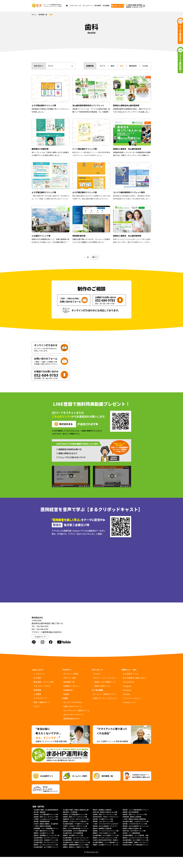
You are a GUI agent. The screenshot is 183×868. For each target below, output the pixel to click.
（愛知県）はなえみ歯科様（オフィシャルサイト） (138, 826)
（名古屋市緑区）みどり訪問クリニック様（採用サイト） (140, 840)
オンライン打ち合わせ (73, 702)
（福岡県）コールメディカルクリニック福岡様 (106, 831)
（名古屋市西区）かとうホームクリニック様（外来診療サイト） (53, 838)
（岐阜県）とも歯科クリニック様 (102, 819)
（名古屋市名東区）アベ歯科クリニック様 (75, 824)
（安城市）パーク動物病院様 (131, 833)
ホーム (34, 14)
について (130, 702)
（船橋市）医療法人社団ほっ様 (131, 828)
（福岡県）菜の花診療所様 (130, 812)
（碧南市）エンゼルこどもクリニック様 (45, 845)
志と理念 (37, 678)
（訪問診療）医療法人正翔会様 (131, 817)
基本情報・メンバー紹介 (44, 682)
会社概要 (106, 6)
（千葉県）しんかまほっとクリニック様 (45, 819)
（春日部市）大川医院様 (70, 812)
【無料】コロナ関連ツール (104, 682)
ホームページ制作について (104, 694)
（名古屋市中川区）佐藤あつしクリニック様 (76, 842)
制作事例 (98, 6)
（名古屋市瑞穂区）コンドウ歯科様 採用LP (136, 835)
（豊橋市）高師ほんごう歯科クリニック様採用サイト (79, 847)
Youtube (127, 694)
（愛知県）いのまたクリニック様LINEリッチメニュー (79, 821)
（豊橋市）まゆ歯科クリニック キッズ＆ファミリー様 (109, 845)
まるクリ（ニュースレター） (105, 678)
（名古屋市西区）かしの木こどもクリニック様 (77, 840)
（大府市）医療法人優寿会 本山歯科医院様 (47, 824)
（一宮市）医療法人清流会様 (42, 826)
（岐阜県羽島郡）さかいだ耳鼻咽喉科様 (74, 831)
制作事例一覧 (43, 14)
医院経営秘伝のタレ (72, 719)
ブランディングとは (42, 686)
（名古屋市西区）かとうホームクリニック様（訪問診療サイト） (82, 838)
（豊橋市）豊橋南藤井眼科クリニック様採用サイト (78, 845)
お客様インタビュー (72, 686)
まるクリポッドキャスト (74, 715)
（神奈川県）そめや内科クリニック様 (134, 831)
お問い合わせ (118, 6)
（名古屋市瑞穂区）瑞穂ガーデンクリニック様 (136, 842)
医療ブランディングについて (105, 698)
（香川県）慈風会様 (39, 812)
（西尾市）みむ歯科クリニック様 (43, 833)
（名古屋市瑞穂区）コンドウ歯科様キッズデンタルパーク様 (111, 842)
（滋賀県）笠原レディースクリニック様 (104, 814)
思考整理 (37, 690)
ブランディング (75, 6)
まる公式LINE (129, 682)
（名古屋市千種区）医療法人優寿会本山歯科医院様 (78, 810)
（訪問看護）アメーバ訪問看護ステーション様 (47, 828)
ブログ (36, 706)
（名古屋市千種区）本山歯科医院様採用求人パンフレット (51, 810)
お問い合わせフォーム (73, 706)
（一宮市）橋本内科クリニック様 (43, 831)
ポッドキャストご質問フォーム (76, 710)
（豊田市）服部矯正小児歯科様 (102, 810)
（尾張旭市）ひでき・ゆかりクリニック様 (75, 819)
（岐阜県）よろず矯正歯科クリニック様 (45, 814)
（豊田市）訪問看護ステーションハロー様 (46, 835)
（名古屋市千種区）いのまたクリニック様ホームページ (139, 821)
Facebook (127, 690)
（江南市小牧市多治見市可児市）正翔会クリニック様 (109, 840)
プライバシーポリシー (132, 698)
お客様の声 (68, 690)
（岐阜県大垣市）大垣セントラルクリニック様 (106, 817)
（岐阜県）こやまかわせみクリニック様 (134, 824)
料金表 (66, 694)
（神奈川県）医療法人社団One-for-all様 (104, 812)
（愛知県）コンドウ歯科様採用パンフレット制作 (137, 810)
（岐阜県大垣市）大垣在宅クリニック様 (45, 840)
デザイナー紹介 (70, 678)
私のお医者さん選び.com (133, 678)
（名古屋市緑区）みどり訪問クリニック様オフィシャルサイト (52, 847)
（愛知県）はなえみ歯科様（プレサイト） (105, 826)
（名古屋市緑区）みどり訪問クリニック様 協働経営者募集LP (111, 835)
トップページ (39, 674)
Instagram (127, 686)
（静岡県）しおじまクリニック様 (102, 821)
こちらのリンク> (62, 416)
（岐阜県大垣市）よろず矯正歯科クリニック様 (136, 845)
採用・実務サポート (42, 702)
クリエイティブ (40, 698)
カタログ (97, 674)
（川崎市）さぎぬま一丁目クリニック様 (74, 826)
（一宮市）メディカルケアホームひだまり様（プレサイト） (111, 824)
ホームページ (88, 6)
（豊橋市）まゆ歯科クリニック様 (73, 835)
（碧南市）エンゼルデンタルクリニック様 (135, 838)
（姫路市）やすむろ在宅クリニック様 (104, 833)
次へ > (96, 257)
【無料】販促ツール (102, 686)
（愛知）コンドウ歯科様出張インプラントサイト (77, 828)
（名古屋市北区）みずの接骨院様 (72, 833)
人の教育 (37, 694)
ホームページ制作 (71, 674)
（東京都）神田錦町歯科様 (41, 821)
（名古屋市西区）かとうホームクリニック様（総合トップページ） (54, 842)
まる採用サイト (129, 674)
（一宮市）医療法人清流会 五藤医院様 (134, 819)
